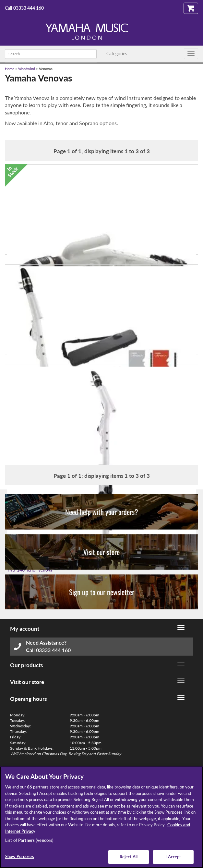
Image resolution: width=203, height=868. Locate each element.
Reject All (129, 857)
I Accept (173, 857)
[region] (101, 817)
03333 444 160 (29, 8)
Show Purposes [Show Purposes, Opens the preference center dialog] (20, 856)
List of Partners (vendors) (29, 840)
